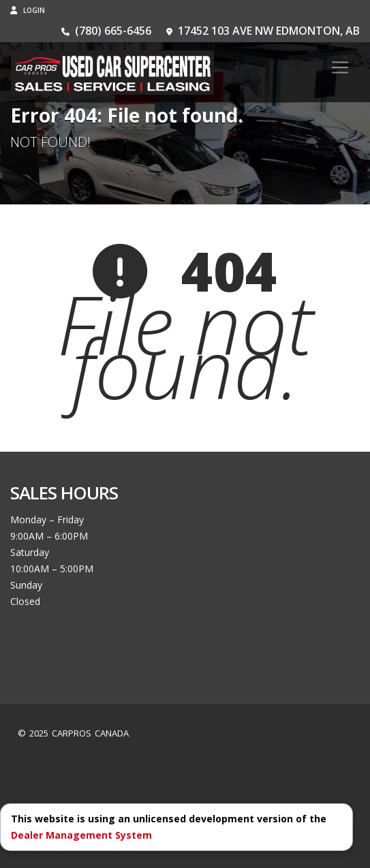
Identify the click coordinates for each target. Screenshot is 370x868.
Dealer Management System (81, 835)
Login (28, 10)
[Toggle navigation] (340, 67)
